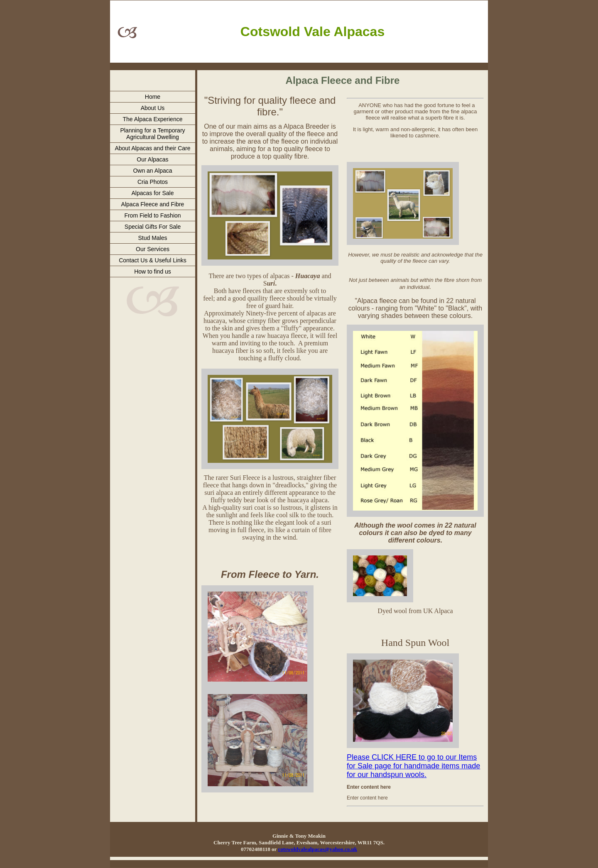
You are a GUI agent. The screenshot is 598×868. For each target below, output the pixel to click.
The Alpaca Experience (153, 119)
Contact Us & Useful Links (153, 260)
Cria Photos (153, 182)
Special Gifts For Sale (153, 227)
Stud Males (152, 238)
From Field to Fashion (152, 215)
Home (153, 97)
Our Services (153, 249)
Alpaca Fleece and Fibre (153, 204)
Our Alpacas (152, 159)
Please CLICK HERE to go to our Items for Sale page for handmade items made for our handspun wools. (413, 766)
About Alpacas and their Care (152, 148)
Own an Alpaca (152, 171)
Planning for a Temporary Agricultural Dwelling (152, 134)
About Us (153, 108)
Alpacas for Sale (153, 193)
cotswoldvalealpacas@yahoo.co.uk (317, 849)
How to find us (153, 271)
